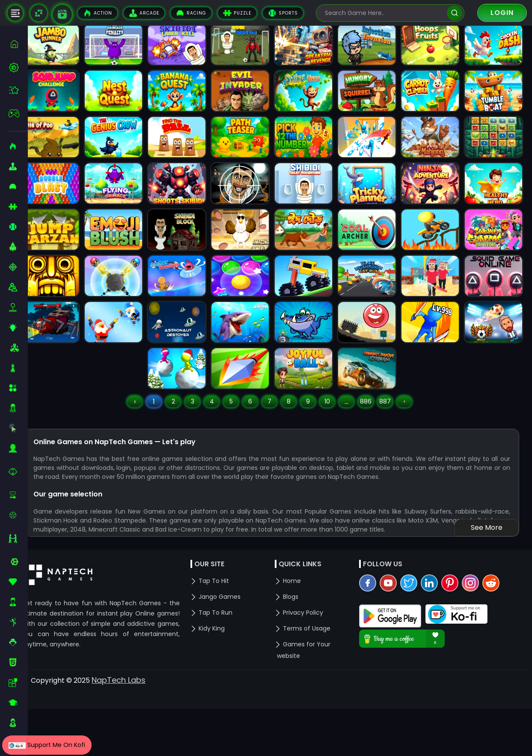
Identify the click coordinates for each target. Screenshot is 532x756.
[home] (18, 44)
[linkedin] (436, 653)
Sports (283, 13)
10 (336, 460)
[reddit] (498, 653)
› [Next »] (413, 460)
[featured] (18, 90)
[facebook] (374, 653)
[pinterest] (457, 653)
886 (374, 460)
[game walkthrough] (62, 14)
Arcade (144, 13)
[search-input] (384, 13)
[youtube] (395, 653)
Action (98, 13)
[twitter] (416, 653)
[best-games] (18, 67)
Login (502, 13)
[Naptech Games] (39, 13)
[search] (454, 13)
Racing (191, 13)
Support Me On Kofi (47, 745)
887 (394, 460)
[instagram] (477, 653)
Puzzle (237, 13)
